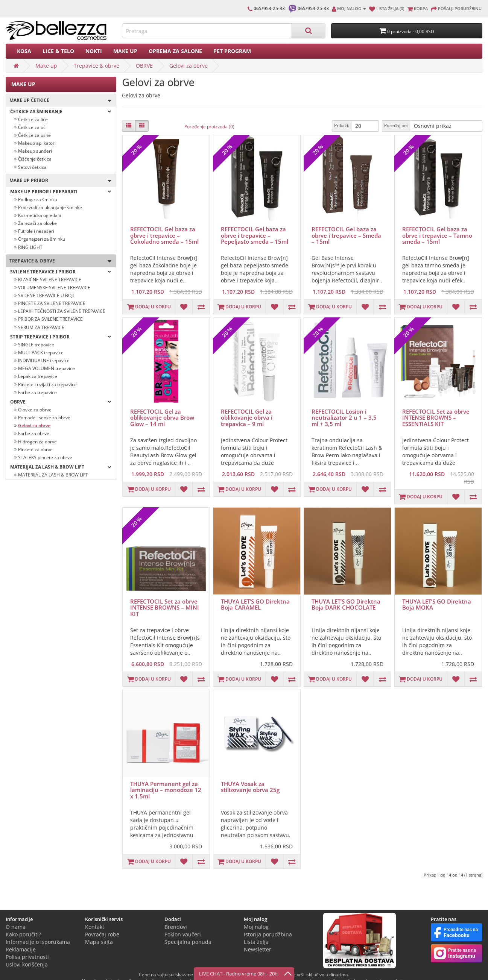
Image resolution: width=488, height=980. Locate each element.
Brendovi (176, 927)
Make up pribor (59, 181)
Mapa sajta (99, 942)
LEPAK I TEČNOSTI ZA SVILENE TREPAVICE (62, 311)
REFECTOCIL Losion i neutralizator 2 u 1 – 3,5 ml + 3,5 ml (344, 418)
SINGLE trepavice (36, 345)
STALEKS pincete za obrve (45, 457)
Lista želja (256, 942)
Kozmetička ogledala (40, 215)
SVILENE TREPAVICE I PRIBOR (61, 272)
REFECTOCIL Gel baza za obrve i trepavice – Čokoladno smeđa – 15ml (164, 235)
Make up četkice (59, 101)
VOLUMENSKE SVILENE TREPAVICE (54, 287)
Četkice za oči (32, 127)
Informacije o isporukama (38, 942)
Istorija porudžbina (268, 934)
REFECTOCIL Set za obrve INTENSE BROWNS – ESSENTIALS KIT (436, 418)
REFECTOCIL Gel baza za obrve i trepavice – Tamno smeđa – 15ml (437, 235)
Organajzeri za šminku (42, 239)
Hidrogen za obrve (37, 442)
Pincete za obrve (35, 450)
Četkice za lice (33, 119)
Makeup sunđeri (35, 151)
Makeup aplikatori (37, 143)
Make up (125, 51)
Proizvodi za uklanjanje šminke (50, 207)
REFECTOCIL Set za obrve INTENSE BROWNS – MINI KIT (165, 608)
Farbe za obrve (34, 433)
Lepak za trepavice (38, 376)
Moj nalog (256, 927)
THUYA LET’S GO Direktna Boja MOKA (437, 605)
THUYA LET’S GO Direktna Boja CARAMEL (255, 605)
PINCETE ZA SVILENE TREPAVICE (52, 303)
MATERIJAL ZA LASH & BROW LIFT (61, 467)
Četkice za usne (34, 135)
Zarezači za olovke (37, 223)
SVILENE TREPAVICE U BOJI (46, 295)
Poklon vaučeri (183, 934)
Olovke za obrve (35, 410)
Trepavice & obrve (97, 66)
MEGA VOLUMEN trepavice (46, 368)
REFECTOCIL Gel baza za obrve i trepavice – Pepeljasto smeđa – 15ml (255, 235)
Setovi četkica (32, 167)
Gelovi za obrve (189, 66)
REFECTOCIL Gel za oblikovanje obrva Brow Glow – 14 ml (162, 418)
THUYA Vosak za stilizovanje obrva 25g (250, 787)
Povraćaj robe (102, 934)
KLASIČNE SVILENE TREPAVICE (50, 280)
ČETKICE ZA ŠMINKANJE (61, 112)
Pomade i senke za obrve (44, 418)
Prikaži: (342, 125)
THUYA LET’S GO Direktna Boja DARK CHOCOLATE (346, 605)
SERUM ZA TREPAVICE (41, 327)
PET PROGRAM (232, 51)
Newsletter (258, 949)
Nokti (94, 51)
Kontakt (95, 927)
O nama (16, 927)
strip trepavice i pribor (61, 337)
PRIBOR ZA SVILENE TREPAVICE (50, 319)
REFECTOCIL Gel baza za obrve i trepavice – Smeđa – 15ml (346, 235)
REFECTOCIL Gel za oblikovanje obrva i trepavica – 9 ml (247, 418)
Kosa (24, 51)
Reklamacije (21, 949)
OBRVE (144, 66)
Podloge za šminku (38, 199)
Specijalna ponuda (188, 942)
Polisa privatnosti (27, 957)
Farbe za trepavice (37, 392)
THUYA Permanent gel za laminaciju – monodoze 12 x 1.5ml (166, 790)
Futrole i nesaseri (36, 231)
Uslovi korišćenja (27, 964)
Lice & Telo (58, 51)
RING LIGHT (30, 247)
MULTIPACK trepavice (41, 353)
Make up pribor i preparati (61, 192)
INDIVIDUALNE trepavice (44, 360)
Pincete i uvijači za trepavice (47, 385)
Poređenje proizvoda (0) (209, 127)
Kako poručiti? (23, 934)
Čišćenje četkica (35, 159)
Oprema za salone (175, 51)
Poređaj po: (396, 125)
